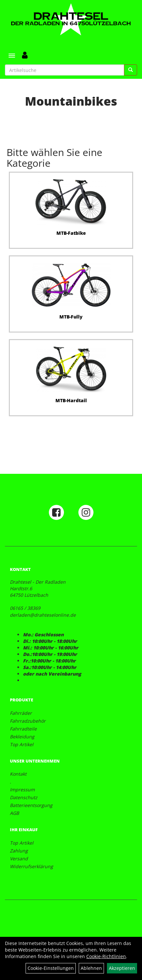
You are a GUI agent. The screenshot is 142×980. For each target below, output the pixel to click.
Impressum (22, 790)
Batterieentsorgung (31, 805)
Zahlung (19, 851)
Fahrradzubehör (28, 721)
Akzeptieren (122, 968)
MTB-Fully (71, 317)
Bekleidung (22, 737)
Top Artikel (22, 744)
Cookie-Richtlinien (106, 956)
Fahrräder (21, 713)
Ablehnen (91, 968)
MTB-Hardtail (71, 400)
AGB (14, 813)
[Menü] (12, 56)
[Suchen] (131, 70)
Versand (19, 859)
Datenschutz (24, 797)
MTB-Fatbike (71, 233)
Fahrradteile (23, 729)
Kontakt (18, 774)
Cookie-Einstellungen (51, 968)
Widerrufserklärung (31, 866)
